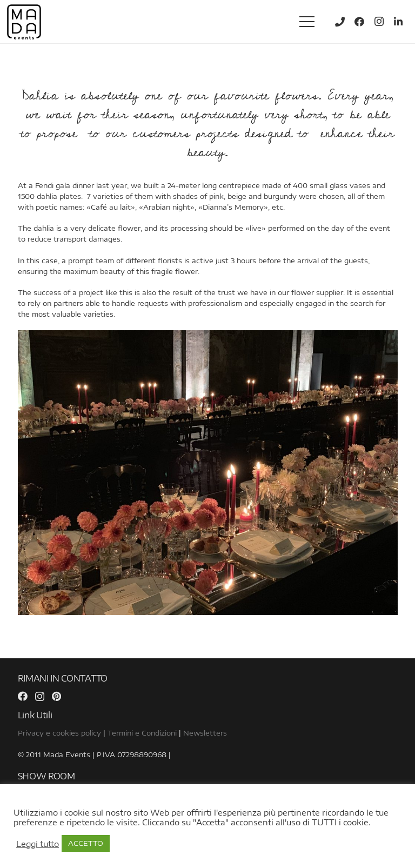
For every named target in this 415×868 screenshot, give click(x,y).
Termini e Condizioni (142, 733)
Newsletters (205, 733)
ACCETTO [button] (86, 843)
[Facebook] (359, 22)
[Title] (340, 22)
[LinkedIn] (398, 22)
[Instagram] (379, 22)
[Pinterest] (56, 696)
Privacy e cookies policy (59, 733)
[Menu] (307, 22)
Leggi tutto (38, 844)
